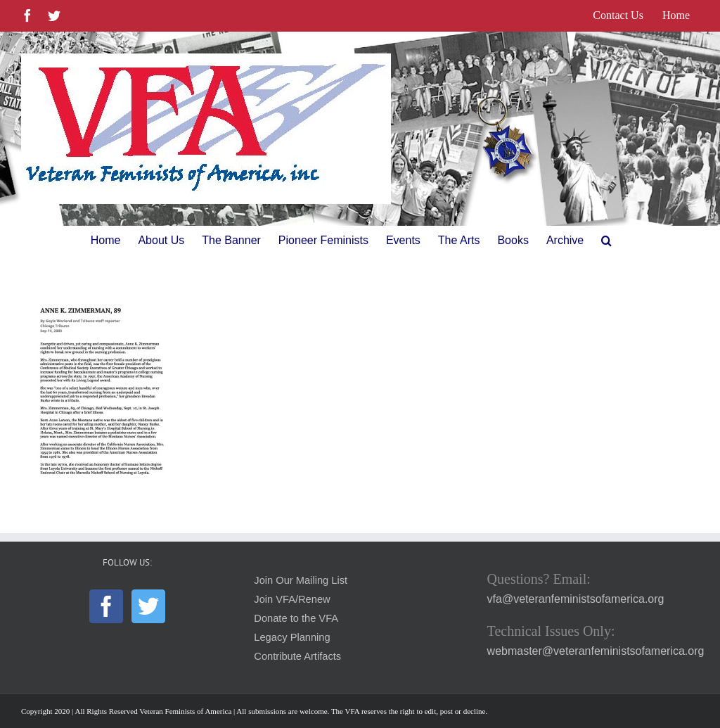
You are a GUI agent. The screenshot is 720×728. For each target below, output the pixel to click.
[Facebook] (106, 606)
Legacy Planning (292, 637)
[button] (606, 241)
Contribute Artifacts (297, 656)
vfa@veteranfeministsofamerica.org (576, 599)
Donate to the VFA (296, 618)
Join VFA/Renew (292, 599)
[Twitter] (148, 606)
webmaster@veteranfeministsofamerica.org (596, 651)
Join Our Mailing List (301, 580)
